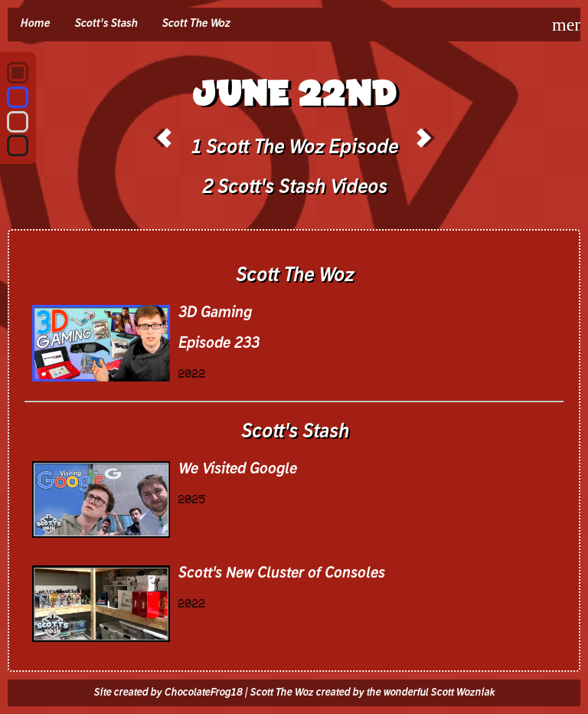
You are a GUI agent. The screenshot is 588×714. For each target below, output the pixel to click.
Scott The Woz (196, 24)
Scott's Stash (106, 24)
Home (35, 24)
